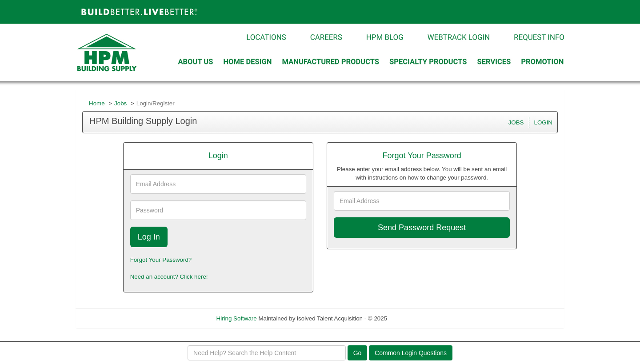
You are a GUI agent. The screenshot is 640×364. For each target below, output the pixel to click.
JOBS (516, 122)
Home (97, 103)
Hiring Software (237, 318)
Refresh (414, 318)
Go (358, 353)
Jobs (120, 103)
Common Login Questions (411, 353)
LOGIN (543, 122)
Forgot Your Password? (161, 260)
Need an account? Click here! (169, 277)
